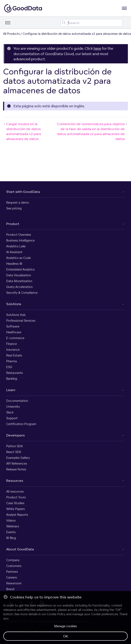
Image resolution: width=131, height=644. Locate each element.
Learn (11, 390)
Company (13, 560)
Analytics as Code (18, 258)
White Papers (15, 509)
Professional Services (21, 321)
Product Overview (19, 235)
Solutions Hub (16, 315)
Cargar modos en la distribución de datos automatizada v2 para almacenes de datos (22, 131)
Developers (15, 435)
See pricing (14, 208)
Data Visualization (19, 275)
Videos (11, 520)
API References (17, 463)
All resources (15, 491)
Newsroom (14, 583)
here (97, 48)
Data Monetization (19, 281)
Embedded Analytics (20, 269)
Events (11, 532)
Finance (12, 344)
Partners (12, 572)
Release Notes (16, 469)
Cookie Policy (56, 614)
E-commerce (15, 338)
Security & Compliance (22, 293)
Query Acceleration (19, 287)
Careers (12, 577)
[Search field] (92, 23)
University (13, 407)
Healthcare (14, 332)
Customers (14, 566)
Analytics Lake (16, 246)
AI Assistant (14, 252)
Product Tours (16, 497)
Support (12, 418)
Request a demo (18, 202)
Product (13, 224)
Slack (10, 412)
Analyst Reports (17, 515)
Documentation (17, 401)
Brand (10, 589)
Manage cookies (65, 626)
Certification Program (21, 424)
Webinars (13, 526)
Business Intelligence (20, 240)
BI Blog (11, 538)
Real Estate (14, 355)
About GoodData (20, 549)
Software (13, 326)
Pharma (12, 361)
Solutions (14, 304)
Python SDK (15, 446)
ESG (9, 367)
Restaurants (15, 373)
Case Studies (15, 503)
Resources (15, 481)
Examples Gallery (18, 458)
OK (66, 636)
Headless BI (14, 264)
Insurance (13, 350)
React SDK (14, 452)
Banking (12, 379)
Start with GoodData (23, 192)
